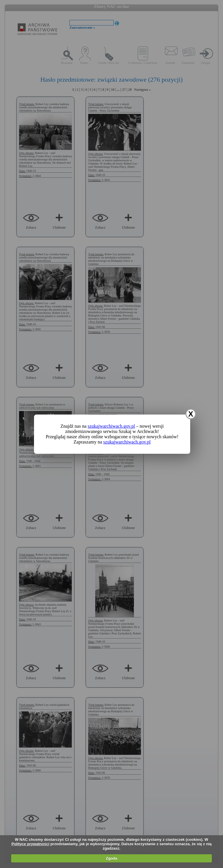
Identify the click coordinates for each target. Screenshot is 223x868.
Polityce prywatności (30, 844)
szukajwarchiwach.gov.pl (111, 426)
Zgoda (111, 858)
